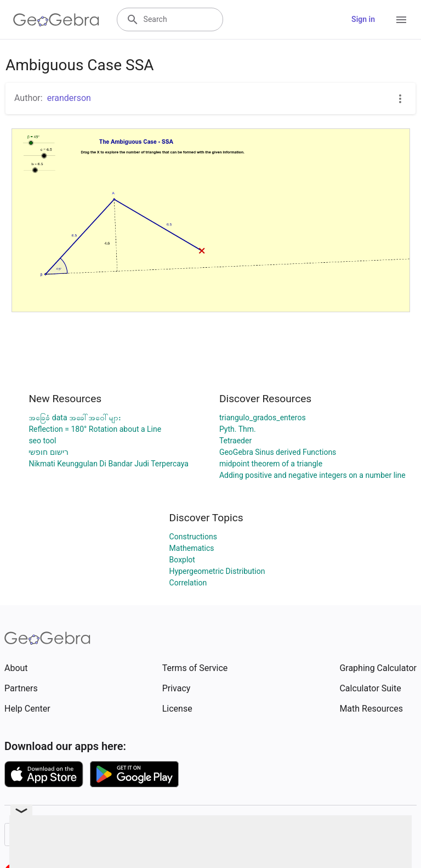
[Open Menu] (401, 20)
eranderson (69, 98)
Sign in (363, 19)
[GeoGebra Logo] (56, 20)
